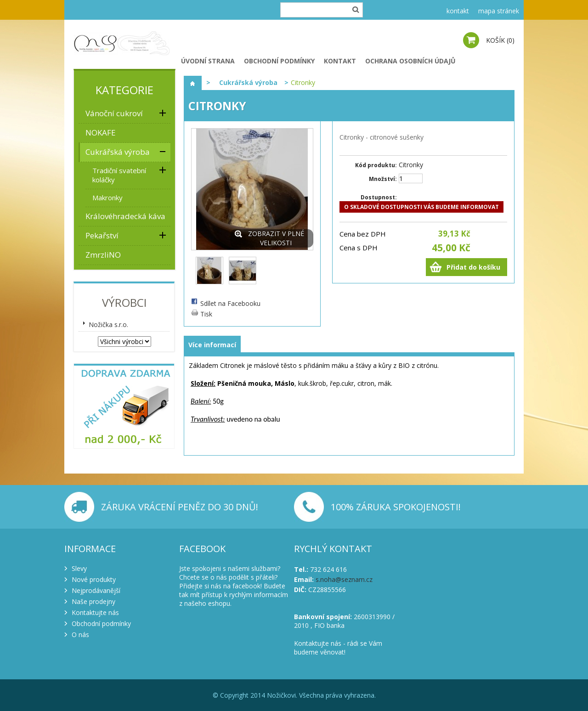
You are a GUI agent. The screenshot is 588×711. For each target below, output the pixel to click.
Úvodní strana (208, 61)
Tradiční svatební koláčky (119, 175)
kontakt (458, 11)
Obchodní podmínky (279, 61)
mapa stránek (499, 11)
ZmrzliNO (103, 255)
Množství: (383, 179)
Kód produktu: (376, 165)
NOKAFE (101, 133)
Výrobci (124, 302)
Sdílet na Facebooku (230, 303)
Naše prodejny (93, 601)
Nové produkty (94, 579)
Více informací (212, 345)
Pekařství (102, 235)
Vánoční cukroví (114, 113)
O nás (80, 635)
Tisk (206, 314)
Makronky (107, 197)
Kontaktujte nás (95, 612)
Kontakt (340, 61)
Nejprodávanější (96, 590)
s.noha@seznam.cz (344, 579)
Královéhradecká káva (125, 216)
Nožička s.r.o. (108, 324)
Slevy (79, 568)
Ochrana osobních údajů (410, 61)
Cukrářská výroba (118, 152)
